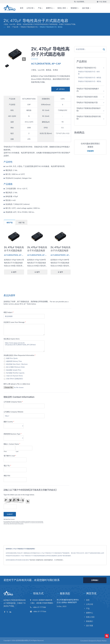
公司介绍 (31, 8)
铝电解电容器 (39, 560)
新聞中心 (50, 8)
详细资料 (90, 151)
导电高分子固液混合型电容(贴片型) (89, 109)
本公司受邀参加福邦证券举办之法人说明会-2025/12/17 (68, 601)
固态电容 (33, 560)
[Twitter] (7, 612)
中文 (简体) (103, 2)
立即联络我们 (59, 560)
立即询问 (61, 89)
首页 (22, 8)
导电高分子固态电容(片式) (29, 27)
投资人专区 (62, 8)
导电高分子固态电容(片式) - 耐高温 (51, 27)
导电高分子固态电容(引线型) (87, 97)
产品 (40, 8)
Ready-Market (102, 641)
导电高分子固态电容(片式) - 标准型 (89, 73)
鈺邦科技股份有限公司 (23, 640)
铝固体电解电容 (48, 560)
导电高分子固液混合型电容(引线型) (89, 118)
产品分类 (15, 27)
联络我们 (75, 8)
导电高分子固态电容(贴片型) (87, 102)
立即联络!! (95, 580)
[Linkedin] (10, 612)
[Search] (86, 2)
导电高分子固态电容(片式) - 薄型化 (90, 81)
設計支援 (86, 8)
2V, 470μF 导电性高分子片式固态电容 (14, 249)
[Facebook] (5, 612)
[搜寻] (75, 2)
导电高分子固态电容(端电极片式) (88, 90)
